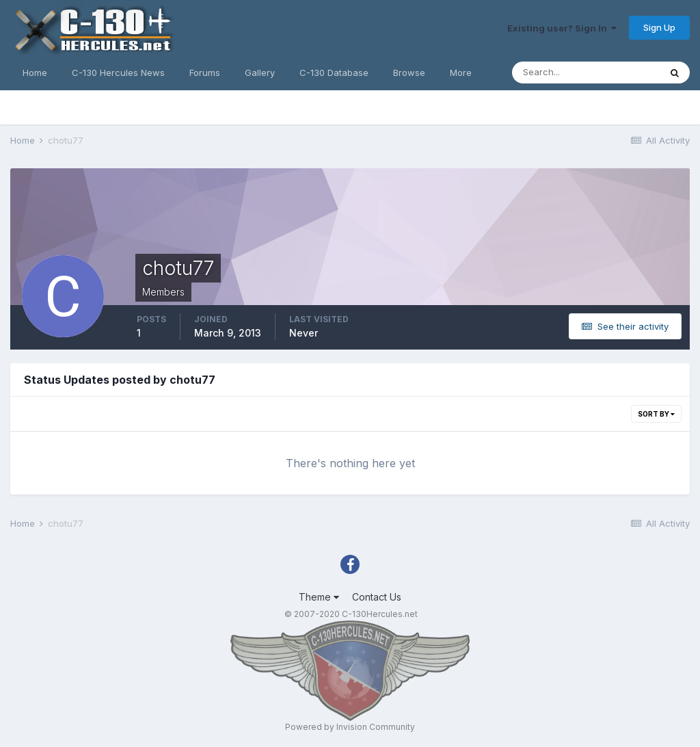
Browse (409, 73)
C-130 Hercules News (118, 73)
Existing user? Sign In (562, 28)
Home (35, 73)
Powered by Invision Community (350, 727)
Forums (205, 73)
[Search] (586, 73)
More (461, 73)
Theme (319, 597)
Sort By (656, 414)
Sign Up (659, 27)
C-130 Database (334, 73)
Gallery (260, 73)
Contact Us (377, 597)
